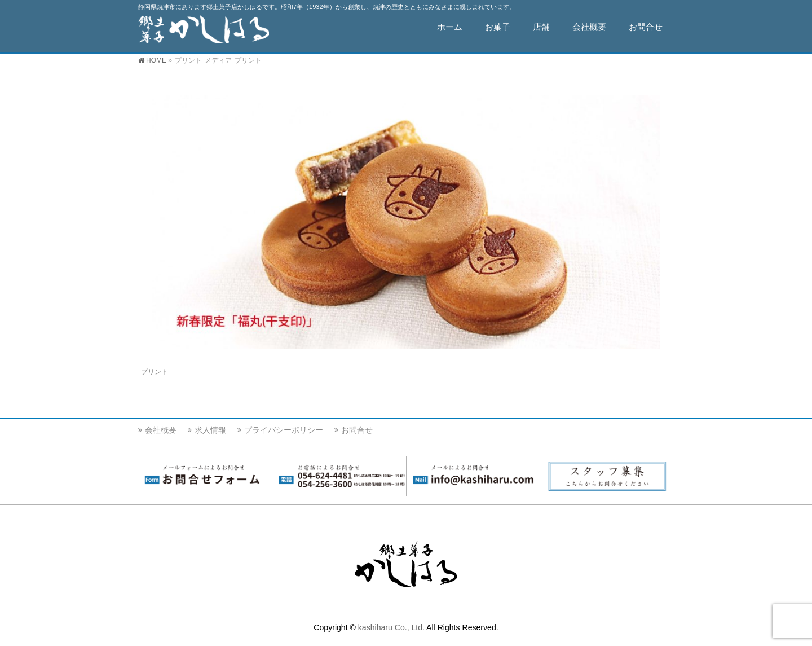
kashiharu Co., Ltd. (391, 627)
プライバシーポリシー (284, 430)
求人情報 (210, 430)
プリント (155, 372)
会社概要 (161, 430)
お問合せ (357, 430)
